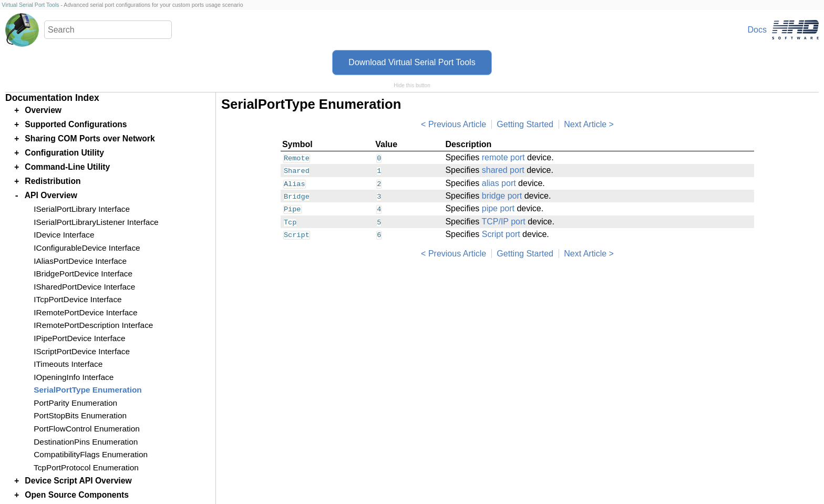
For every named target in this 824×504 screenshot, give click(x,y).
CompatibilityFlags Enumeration (91, 454)
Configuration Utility (64, 153)
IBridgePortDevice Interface (83, 274)
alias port (499, 183)
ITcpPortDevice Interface (78, 299)
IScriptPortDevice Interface (82, 351)
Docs (757, 30)
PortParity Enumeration (75, 403)
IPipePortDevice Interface (79, 338)
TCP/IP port (503, 222)
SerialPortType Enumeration (87, 390)
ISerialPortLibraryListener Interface (96, 222)
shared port (503, 170)
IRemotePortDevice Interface (85, 312)
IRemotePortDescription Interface (93, 325)
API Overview (51, 195)
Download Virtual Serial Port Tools (412, 62)
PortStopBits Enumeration (80, 415)
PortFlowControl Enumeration (86, 429)
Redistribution (53, 181)
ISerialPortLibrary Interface (82, 209)
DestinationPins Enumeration (86, 442)
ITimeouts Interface (68, 364)
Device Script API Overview (78, 481)
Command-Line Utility (67, 167)
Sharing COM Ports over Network (90, 138)
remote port (503, 157)
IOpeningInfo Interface (74, 377)
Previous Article (457, 124)
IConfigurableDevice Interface (87, 248)
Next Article (585, 124)
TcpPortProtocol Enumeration (86, 467)
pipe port (498, 208)
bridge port (502, 196)
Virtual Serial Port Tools (30, 5)
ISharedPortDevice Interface (84, 287)
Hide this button (412, 85)
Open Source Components (77, 495)
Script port (501, 234)
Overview (43, 110)
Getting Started (525, 124)
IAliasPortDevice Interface (80, 261)
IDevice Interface (64, 235)
